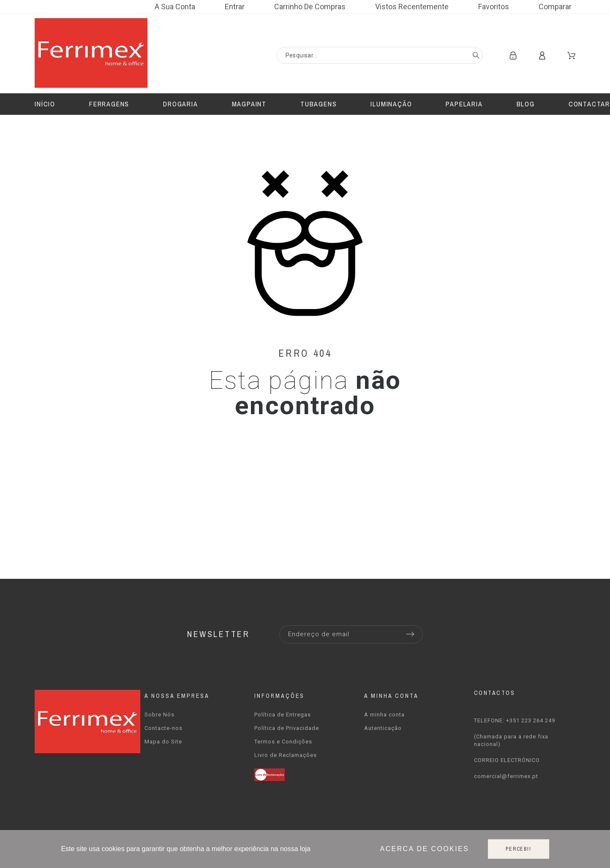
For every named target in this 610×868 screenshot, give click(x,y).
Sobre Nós (159, 715)
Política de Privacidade (287, 728)
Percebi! (518, 849)
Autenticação (383, 728)
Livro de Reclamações (286, 755)
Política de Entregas (283, 715)
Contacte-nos (163, 728)
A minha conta (384, 715)
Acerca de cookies (425, 849)
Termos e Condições (283, 742)
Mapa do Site (163, 742)
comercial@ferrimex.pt (506, 776)
